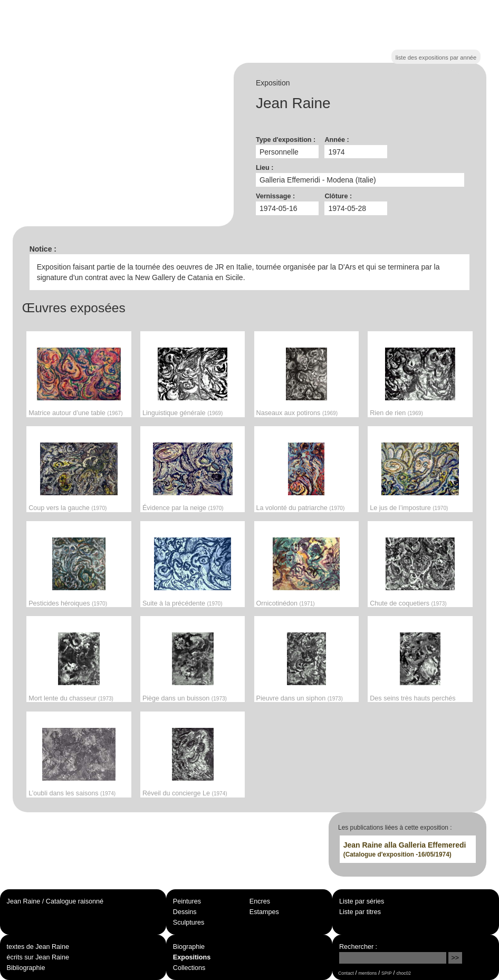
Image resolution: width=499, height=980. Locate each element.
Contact (346, 973)
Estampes (264, 912)
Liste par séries (362, 901)
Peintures (187, 901)
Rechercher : (358, 947)
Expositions (192, 957)
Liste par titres (360, 912)
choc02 (404, 973)
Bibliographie (26, 968)
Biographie (189, 947)
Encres (260, 901)
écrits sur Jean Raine (38, 957)
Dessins (185, 912)
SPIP (386, 973)
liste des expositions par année (436, 57)
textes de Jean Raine (38, 947)
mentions (368, 973)
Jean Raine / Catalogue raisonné (55, 901)
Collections (189, 968)
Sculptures (189, 923)
